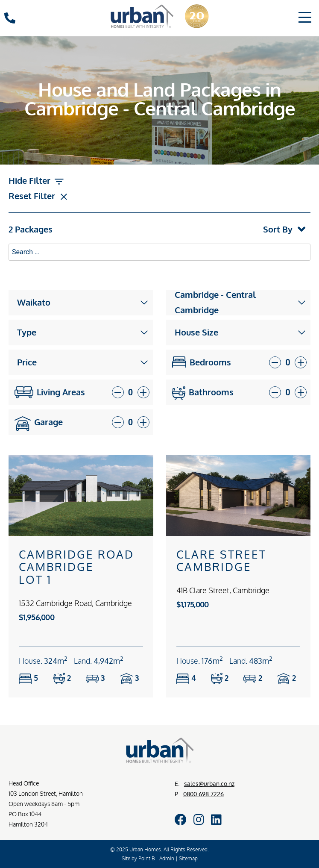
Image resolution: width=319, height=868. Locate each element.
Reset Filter (39, 197)
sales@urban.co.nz (209, 784)
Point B (146, 858)
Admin (167, 858)
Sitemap (188, 858)
